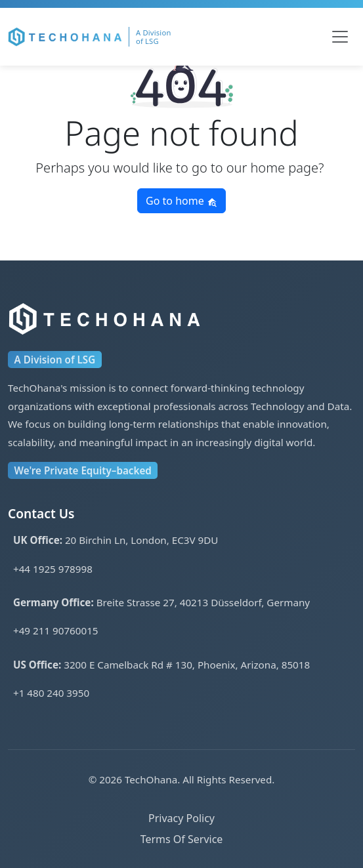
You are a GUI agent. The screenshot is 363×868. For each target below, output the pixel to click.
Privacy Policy (181, 818)
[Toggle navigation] (340, 37)
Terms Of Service (182, 839)
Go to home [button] (181, 201)
